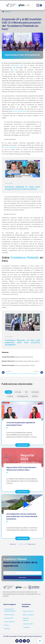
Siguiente (32, 544)
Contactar (26, 627)
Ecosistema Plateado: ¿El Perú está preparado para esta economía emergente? (23, 342)
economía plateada (20, 111)
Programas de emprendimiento (10, 610)
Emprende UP (17, 65)
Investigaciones (23, 396)
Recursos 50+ (9, 618)
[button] (38, 5)
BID (26, 392)
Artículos (18, 392)
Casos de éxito (9, 622)
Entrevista (35, 392)
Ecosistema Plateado (25, 258)
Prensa (7, 625)
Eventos (10, 396)
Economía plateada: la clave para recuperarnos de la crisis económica (23, 188)
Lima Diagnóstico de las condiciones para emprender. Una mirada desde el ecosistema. (22, 516)
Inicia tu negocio (28, 615)
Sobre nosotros (28, 611)
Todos (8, 392)
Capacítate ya (9, 615)
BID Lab (14, 70)
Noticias (8, 12)
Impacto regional (26, 619)
